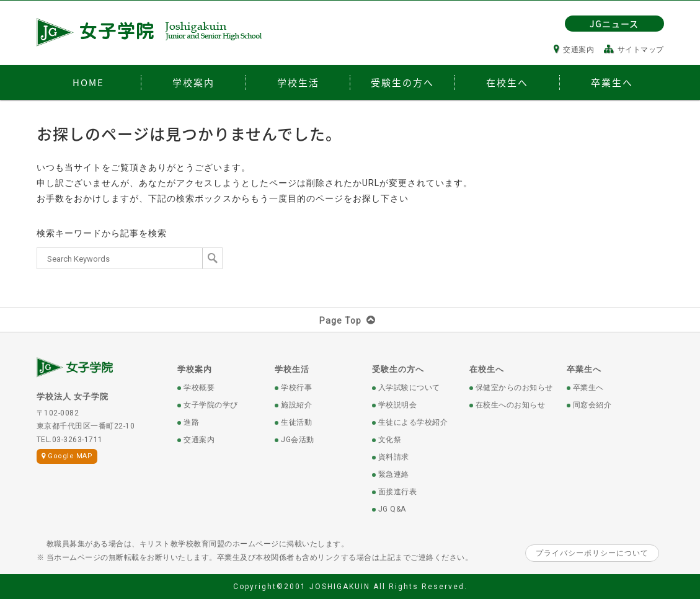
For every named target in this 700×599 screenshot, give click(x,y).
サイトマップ (634, 50)
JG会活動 (298, 440)
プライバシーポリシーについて (592, 553)
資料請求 (394, 457)
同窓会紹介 (592, 405)
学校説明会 (398, 405)
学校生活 (292, 369)
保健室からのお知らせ (514, 388)
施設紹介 (296, 405)
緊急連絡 (394, 474)
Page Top (350, 320)
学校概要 (199, 388)
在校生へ (487, 369)
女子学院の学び (211, 405)
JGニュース (614, 24)
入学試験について (409, 388)
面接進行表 (398, 492)
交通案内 (574, 50)
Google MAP (67, 456)
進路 (191, 422)
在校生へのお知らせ (511, 405)
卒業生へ (584, 369)
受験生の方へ (398, 369)
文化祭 (390, 440)
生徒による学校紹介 (413, 422)
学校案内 (195, 369)
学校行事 (296, 388)
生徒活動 (296, 422)
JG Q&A (392, 509)
